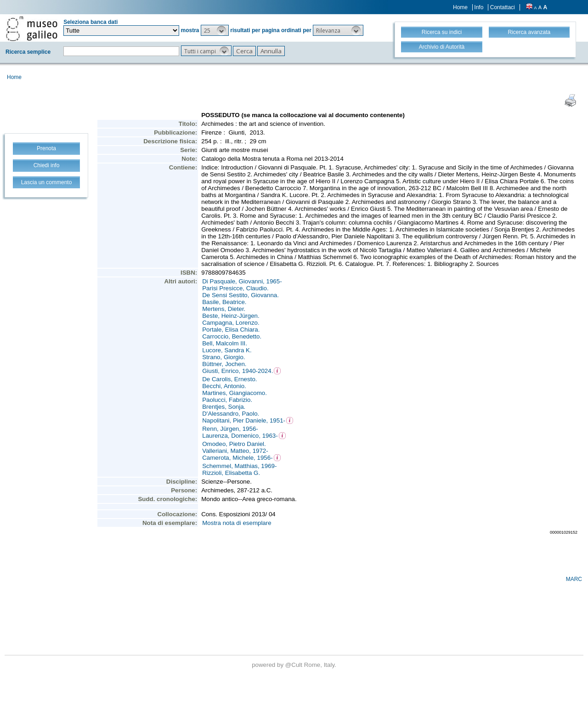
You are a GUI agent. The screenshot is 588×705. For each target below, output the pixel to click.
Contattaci (503, 7)
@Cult (295, 665)
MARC (574, 579)
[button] (215, 30)
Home (460, 7)
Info (479, 7)
